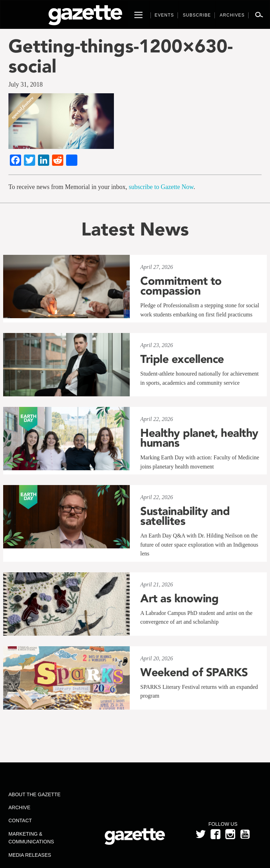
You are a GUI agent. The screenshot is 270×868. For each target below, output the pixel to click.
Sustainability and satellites (185, 516)
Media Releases (30, 855)
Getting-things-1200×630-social (121, 56)
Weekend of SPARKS (194, 672)
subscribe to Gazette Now (161, 187)
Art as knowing (179, 598)
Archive (19, 807)
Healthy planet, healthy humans (199, 438)
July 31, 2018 (26, 84)
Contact (20, 820)
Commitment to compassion (181, 286)
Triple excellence (182, 359)
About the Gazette (34, 794)
